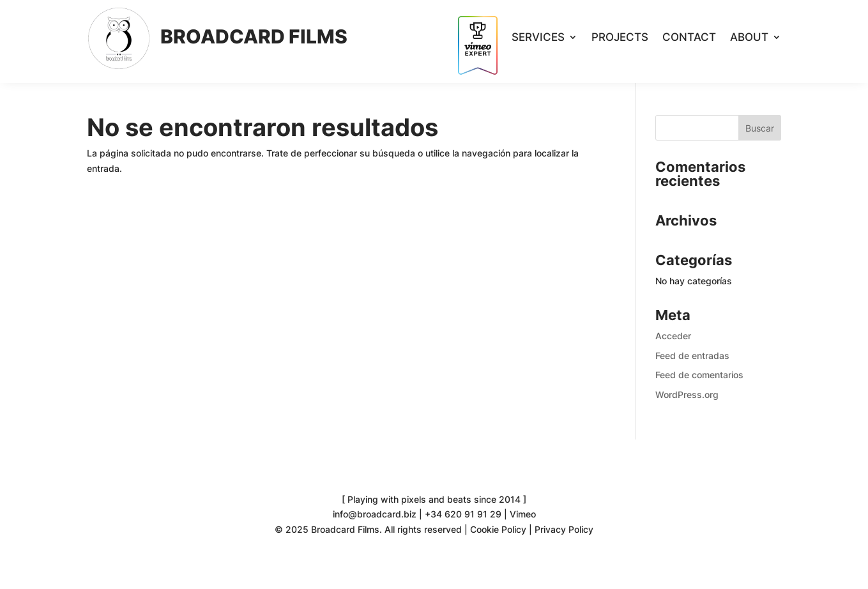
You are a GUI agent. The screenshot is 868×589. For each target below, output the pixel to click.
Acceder (673, 336)
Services (538, 38)
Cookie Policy (498, 529)
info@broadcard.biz (375, 514)
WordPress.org (687, 394)
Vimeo (523, 514)
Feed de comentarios (699, 375)
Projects (620, 38)
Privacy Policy (564, 529)
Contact (689, 38)
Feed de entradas (692, 356)
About (749, 38)
